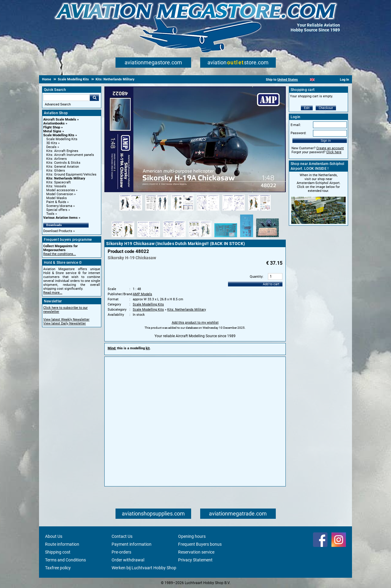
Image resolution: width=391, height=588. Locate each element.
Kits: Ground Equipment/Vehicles (71, 174)
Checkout (326, 108)
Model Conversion (60, 194)
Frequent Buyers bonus (200, 544)
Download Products (58, 231)
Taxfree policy (58, 568)
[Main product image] (195, 191)
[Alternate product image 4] (208, 211)
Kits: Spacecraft (59, 182)
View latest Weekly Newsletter (66, 320)
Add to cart (271, 284)
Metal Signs (52, 131)
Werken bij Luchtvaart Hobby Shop (144, 568)
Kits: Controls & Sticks (63, 163)
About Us (54, 536)
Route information (62, 544)
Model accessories (61, 190)
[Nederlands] (305, 80)
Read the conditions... (60, 254)
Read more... (53, 293)
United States (288, 80)
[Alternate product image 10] (200, 237)
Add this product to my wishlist (195, 323)
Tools (50, 214)
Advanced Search (58, 104)
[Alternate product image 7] (123, 237)
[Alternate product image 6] (259, 211)
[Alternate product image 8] (149, 237)
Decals (51, 147)
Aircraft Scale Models (60, 120)
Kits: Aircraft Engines (62, 151)
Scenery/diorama (59, 206)
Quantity (256, 277)
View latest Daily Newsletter (65, 323)
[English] (312, 80)
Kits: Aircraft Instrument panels (70, 155)
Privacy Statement (195, 560)
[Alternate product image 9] (174, 237)
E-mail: (296, 125)
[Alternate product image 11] (226, 237)
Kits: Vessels (56, 186)
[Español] (320, 80)
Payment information (132, 544)
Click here (334, 152)
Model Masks (57, 198)
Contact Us (122, 536)
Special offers (57, 210)
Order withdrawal (128, 560)
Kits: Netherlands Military (66, 178)
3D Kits (52, 143)
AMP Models (142, 294)
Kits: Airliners (57, 159)
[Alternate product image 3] (182, 211)
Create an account (330, 148)
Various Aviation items (60, 218)
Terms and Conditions (65, 560)
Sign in (326, 141)
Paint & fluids (56, 202)
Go (94, 98)
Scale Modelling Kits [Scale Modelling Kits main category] (62, 139)
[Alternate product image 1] (131, 211)
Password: (298, 133)
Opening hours (192, 536)
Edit (307, 108)
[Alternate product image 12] (247, 237)
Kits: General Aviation (63, 167)
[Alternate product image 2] (156, 211)
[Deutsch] (327, 80)
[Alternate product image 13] (267, 237)
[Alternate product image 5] (234, 211)
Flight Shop (52, 127)
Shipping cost (58, 552)
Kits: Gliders (56, 171)
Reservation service (196, 552)
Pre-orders (121, 552)
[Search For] (67, 98)
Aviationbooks (54, 123)
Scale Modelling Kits (59, 135)
